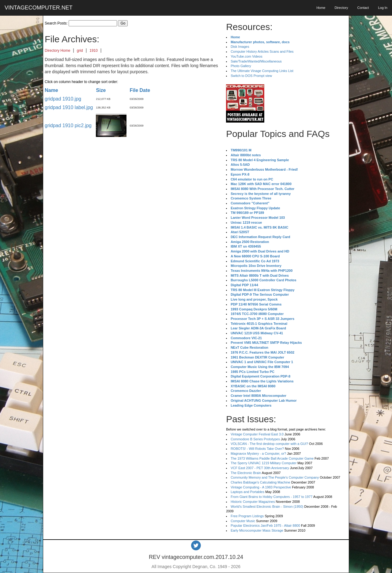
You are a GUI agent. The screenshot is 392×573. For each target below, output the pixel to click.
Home (321, 8)
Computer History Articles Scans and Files (262, 51)
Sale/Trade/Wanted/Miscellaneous (256, 61)
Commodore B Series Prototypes (255, 439)
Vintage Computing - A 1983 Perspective (261, 487)
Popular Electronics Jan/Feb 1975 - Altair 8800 (265, 526)
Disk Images (240, 47)
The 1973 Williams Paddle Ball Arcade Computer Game (272, 458)
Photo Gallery (241, 66)
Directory (341, 8)
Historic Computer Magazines (253, 502)
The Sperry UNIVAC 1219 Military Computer (264, 463)
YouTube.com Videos (247, 56)
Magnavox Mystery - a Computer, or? (258, 453)
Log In (383, 8)
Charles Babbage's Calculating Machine (260, 482)
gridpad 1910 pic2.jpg (68, 125)
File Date (140, 90)
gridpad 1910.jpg (63, 99)
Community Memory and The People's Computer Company (275, 477)
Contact (363, 8)
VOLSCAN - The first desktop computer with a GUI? (269, 444)
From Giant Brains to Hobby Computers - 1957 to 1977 (271, 497)
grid (80, 51)
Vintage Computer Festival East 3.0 (257, 434)
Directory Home (57, 51)
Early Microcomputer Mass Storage (257, 530)
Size (101, 90)
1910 (94, 51)
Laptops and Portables (247, 492)
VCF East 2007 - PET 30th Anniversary (260, 468)
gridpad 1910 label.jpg (69, 107)
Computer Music (243, 521)
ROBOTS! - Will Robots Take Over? (257, 449)
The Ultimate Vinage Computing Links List (262, 71)
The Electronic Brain (246, 473)
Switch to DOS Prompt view (251, 76)
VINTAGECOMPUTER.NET (39, 8)
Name (51, 90)
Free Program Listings (247, 516)
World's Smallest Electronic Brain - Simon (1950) (267, 507)
